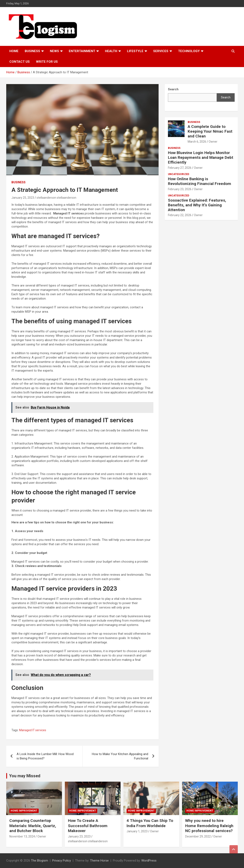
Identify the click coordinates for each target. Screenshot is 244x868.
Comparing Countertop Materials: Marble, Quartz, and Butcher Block (33, 826)
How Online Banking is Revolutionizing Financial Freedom (200, 181)
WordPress (149, 861)
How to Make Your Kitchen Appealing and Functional (120, 756)
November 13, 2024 (22, 836)
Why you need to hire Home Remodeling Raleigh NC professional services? (209, 826)
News (54, 51)
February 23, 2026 (180, 189)
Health (111, 51)
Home (14, 51)
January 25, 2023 (23, 198)
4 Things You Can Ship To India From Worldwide (150, 823)
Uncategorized (179, 174)
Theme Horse (99, 861)
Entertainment (82, 51)
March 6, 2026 (197, 142)
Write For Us (47, 62)
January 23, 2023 (79, 836)
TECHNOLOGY (189, 51)
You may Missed (25, 776)
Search (226, 97)
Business (32, 51)
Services (161, 51)
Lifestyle (135, 51)
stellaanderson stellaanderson (56, 198)
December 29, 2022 (198, 836)
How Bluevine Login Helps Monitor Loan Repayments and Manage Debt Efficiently (201, 157)
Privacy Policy (62, 861)
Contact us (20, 62)
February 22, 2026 (180, 215)
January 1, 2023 (137, 831)
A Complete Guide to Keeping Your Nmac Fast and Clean (210, 131)
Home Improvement (24, 811)
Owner (213, 142)
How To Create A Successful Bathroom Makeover (88, 826)
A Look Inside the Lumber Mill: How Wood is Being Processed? (45, 756)
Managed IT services (33, 730)
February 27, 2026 (180, 168)
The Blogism (39, 861)
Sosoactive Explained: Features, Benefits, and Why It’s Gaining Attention (197, 205)
